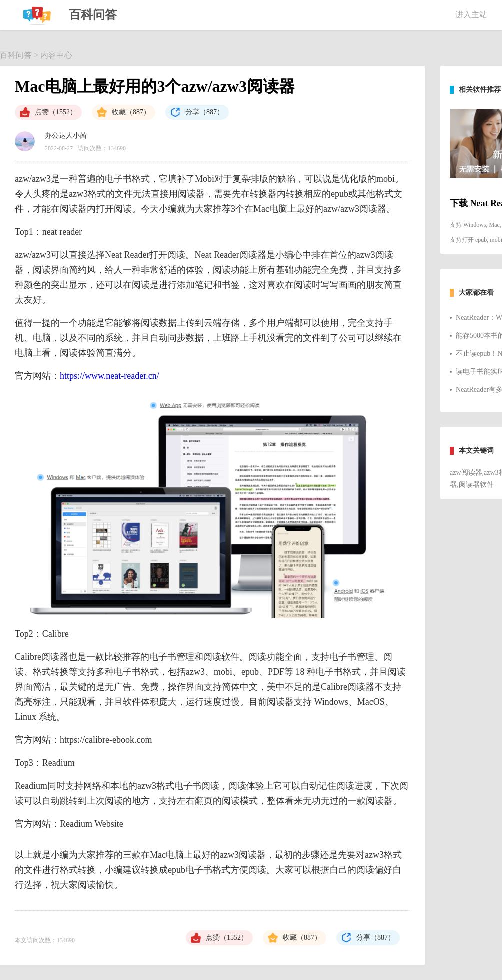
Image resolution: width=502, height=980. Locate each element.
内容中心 (56, 55)
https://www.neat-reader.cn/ (110, 376)
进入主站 (471, 15)
